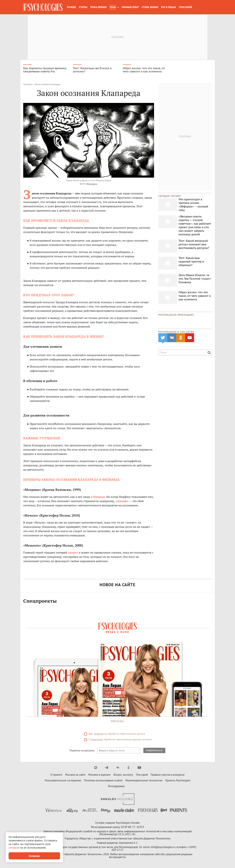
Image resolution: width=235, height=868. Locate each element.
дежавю (122, 502)
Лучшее (71, 7)
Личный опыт (130, 7)
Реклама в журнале (99, 776)
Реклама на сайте (75, 776)
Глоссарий (185, 7)
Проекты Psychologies (178, 781)
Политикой (97, 740)
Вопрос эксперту (123, 776)
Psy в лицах (169, 7)
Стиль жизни (150, 7)
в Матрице (98, 497)
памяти (73, 553)
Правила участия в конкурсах (168, 776)
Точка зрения (98, 7)
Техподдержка (116, 787)
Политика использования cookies (103, 781)
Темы (113, 7)
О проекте (56, 776)
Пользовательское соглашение (63, 781)
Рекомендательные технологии (144, 781)
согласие (99, 735)
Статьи (83, 7)
